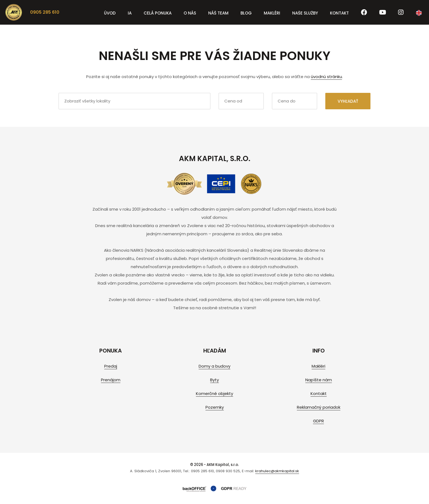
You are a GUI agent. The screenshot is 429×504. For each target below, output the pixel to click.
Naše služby (305, 13)
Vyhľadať (348, 101)
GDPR (318, 421)
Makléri (272, 13)
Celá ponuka (158, 13)
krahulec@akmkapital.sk (277, 471)
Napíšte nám (319, 380)
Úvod (110, 13)
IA (130, 13)
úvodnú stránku (326, 77)
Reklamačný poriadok (319, 407)
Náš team (218, 13)
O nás (190, 13)
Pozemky (215, 407)
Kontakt (339, 13)
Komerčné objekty (215, 393)
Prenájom (111, 380)
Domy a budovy (215, 366)
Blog (246, 13)
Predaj (111, 366)
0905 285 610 (45, 12)
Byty (215, 380)
